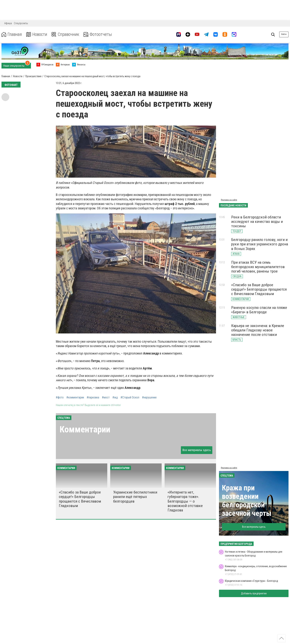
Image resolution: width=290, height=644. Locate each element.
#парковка (93, 398)
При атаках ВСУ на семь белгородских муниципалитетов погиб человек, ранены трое (258, 267)
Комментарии (85, 429)
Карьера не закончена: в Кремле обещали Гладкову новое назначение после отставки (258, 330)
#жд (115, 398)
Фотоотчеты (98, 34)
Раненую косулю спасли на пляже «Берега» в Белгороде (259, 310)
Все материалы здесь (197, 450)
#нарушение (149, 398)
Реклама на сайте (229, 200)
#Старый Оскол (130, 398)
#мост (106, 398)
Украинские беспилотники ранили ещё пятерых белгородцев (135, 497)
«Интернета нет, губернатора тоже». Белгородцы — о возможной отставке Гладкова (185, 501)
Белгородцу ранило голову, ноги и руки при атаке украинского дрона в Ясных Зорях (260, 244)
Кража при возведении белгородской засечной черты (247, 501)
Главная (12, 34)
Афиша (8, 23)
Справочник (65, 34)
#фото (60, 398)
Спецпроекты (21, 23)
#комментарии (75, 398)
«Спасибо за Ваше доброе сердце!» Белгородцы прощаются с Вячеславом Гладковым (80, 499)
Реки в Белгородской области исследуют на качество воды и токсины (257, 222)
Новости (37, 34)
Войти (284, 34)
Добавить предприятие (254, 593)
